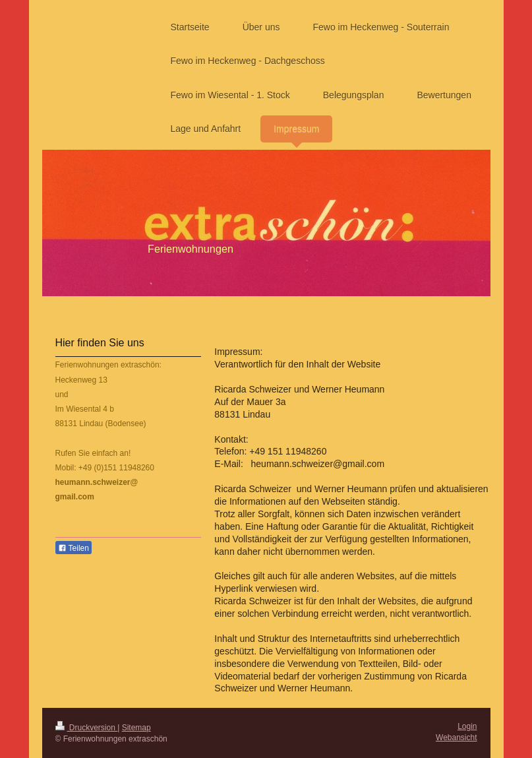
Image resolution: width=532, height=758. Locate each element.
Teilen (74, 548)
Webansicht (456, 738)
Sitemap (136, 728)
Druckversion (87, 728)
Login (467, 726)
